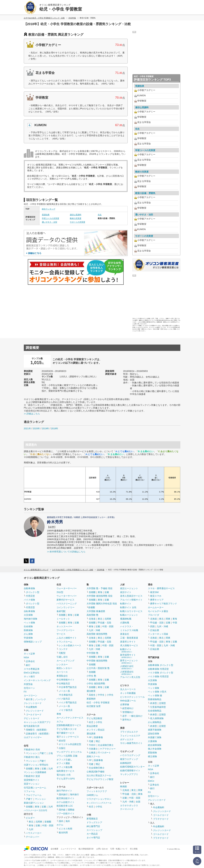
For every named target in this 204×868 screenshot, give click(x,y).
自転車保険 (29, 611)
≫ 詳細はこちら (32, 414)
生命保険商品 (155, 711)
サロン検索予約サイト (131, 743)
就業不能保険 (155, 730)
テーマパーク (127, 809)
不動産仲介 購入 (32, 757)
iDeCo (151, 781)
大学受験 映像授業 (96, 611)
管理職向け (128, 712)
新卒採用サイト (128, 656)
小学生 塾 (91, 676)
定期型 (162, 703)
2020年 (36, 428)
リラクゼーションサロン (99, 799)
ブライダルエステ (129, 732)
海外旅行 (74, 794)
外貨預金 (28, 684)
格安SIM (154, 592)
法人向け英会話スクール (99, 775)
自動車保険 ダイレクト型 (161, 665)
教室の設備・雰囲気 (145, 193)
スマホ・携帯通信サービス (161, 588)
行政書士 (93, 749)
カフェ (60, 722)
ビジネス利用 (65, 829)
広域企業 (155, 630)
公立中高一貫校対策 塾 (98, 668)
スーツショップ (94, 830)
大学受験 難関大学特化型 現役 (102, 604)
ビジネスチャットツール (132, 697)
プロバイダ (154, 615)
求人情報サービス (129, 645)
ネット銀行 (29, 676)
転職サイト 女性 (128, 607)
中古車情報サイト (65, 680)
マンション (31, 753)
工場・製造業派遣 (129, 638)
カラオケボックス (129, 805)
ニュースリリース (68, 849)
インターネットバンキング (37, 680)
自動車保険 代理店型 (158, 669)
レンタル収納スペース (70, 645)
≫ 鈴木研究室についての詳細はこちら (66, 552)
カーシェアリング (65, 661)
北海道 (92, 619)
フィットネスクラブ (97, 791)
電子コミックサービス (68, 737)
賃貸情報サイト (32, 780)
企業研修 (125, 704)
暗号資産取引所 (32, 726)
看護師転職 (126, 619)
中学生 (101, 695)
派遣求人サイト (128, 642)
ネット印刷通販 (128, 693)
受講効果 (46, 215)
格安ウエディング (129, 759)
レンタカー (62, 664)
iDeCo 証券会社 (32, 673)
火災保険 (28, 615)
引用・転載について (119, 849)
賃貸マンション (32, 784)
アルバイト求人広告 (130, 677)
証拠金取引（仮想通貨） (38, 734)
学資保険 (28, 638)
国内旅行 (63, 794)
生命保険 (28, 626)
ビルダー (30, 818)
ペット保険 (29, 623)
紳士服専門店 (93, 826)
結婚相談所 (126, 763)
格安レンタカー (64, 668)
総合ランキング (49, 209)
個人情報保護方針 (86, 849)
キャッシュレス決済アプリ (37, 722)
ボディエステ (127, 739)
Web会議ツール (128, 701)
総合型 (62, 741)
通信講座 (91, 734)
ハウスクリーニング (67, 604)
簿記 (98, 741)
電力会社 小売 (64, 775)
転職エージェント (129, 615)
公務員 (92, 753)
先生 (100, 215)
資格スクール (93, 756)
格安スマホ (156, 596)
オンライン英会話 (96, 730)
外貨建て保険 (155, 737)
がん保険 (28, 634)
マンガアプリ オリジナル (69, 752)
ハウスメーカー (34, 833)
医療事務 (98, 737)
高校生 (92, 695)
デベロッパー (33, 837)
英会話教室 (92, 726)
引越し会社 (62, 657)
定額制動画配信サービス (69, 725)
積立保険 (152, 756)
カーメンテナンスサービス (70, 718)
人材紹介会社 (127, 667)
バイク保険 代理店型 (158, 676)
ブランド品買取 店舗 (67, 756)
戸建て (43, 753)
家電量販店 (92, 819)
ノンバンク (40, 699)
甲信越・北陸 (104, 623)
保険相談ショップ (33, 642)
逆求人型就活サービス (131, 596)
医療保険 (28, 630)
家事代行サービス (65, 600)
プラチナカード (161, 819)
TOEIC (92, 745)
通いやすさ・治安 (50, 222)
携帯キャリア (157, 600)
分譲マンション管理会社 (36, 765)
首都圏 (29, 769)
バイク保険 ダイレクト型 (161, 673)
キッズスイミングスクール (99, 803)
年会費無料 (31, 707)
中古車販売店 (63, 683)
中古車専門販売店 (68, 687)
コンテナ (63, 649)
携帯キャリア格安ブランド (164, 604)
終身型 (154, 703)
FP (90, 737)
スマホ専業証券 (32, 669)
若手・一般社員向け (132, 716)
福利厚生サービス (65, 771)
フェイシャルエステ (130, 736)
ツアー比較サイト (65, 813)
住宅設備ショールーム (35, 788)
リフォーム (29, 791)
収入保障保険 (157, 718)
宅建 (91, 741)
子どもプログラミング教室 (100, 779)
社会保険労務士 (106, 745)
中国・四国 (48, 825)
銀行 (28, 665)
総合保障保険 (155, 745)
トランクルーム (64, 642)
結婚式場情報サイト (130, 770)
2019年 (45, 428)
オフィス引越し (64, 760)
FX (25, 692)
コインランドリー (65, 607)
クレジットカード (33, 703)
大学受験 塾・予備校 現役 (100, 588)
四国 (152, 626)
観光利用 (63, 833)
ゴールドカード (34, 715)
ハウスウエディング (130, 755)
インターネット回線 (158, 634)
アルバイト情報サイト (131, 600)
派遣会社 (125, 634)
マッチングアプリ (129, 774)
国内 (61, 821)
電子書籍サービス (65, 733)
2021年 (27, 428)
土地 (50, 753)
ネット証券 (29, 654)
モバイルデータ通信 (158, 611)
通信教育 (91, 691)
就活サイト (126, 592)
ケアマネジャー (108, 749)
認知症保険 (154, 734)
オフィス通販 (63, 763)
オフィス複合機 (64, 767)
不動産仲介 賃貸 (32, 776)
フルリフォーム (34, 795)
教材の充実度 (76, 218)
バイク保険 (29, 600)
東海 (37, 769)
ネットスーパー (64, 626)
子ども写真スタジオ (67, 729)
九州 (50, 769)
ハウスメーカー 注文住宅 (36, 810)
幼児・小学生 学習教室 (98, 703)
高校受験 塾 (92, 615)
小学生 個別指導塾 (96, 683)
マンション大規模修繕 (35, 772)
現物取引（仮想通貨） (37, 730)
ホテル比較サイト (65, 802)
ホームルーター (156, 607)
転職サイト (126, 604)
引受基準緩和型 (158, 707)
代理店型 (30, 596)
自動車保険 (29, 588)
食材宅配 (61, 611)
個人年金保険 (155, 749)
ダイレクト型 (33, 592)
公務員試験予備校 (96, 772)
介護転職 (125, 623)
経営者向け (128, 708)
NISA (26, 657)
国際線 (71, 810)
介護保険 (152, 741)
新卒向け (127, 720)
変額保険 (152, 753)
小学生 (110, 695)
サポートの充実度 (77, 222)
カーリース (62, 672)
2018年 (55, 428)
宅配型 (62, 653)
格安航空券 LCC (65, 806)
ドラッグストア (94, 822)
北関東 (39, 822)
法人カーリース (128, 689)
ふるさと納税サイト (67, 638)
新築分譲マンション (34, 803)
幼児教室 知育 (94, 706)
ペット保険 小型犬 (157, 692)
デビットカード (32, 718)
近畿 (44, 769)
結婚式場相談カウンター (132, 767)
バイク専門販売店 (68, 703)
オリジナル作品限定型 (70, 744)
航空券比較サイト (65, 798)
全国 (138, 802)
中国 (175, 623)
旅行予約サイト (64, 791)
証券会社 (30, 661)
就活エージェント (129, 588)
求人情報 (134, 849)
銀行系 (29, 699)
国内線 (62, 810)
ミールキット (63, 619)
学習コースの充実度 (50, 218)
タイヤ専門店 (93, 838)
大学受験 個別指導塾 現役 (100, 596)
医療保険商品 (155, 699)
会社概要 (54, 849)
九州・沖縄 (94, 630)
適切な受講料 (76, 215)
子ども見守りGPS (66, 779)
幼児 (91, 722)
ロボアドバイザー (33, 737)
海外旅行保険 (31, 619)
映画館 (123, 786)
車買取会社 (62, 676)
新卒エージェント (129, 662)
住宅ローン (29, 688)
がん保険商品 (155, 722)
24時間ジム (92, 795)
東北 (31, 822)
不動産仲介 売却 (32, 750)
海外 (68, 821)
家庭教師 (91, 699)
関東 (140, 790)
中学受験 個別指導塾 (97, 661)
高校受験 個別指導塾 (97, 634)
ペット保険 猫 (155, 695)
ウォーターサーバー (67, 588)
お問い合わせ (102, 849)
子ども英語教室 (94, 718)
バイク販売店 (63, 699)
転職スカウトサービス (131, 611)
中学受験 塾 (92, 653)
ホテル (60, 825)
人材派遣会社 (127, 673)
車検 (59, 714)
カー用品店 (92, 834)
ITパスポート (104, 753)
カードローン (31, 695)
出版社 (62, 748)
